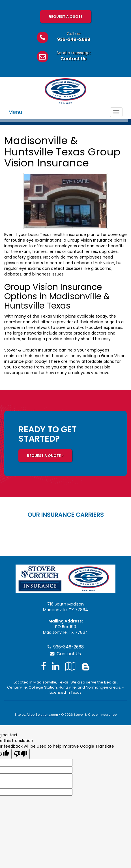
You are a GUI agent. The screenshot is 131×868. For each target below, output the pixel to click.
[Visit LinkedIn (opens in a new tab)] (56, 666)
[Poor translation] (21, 754)
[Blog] (86, 666)
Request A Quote (66, 17)
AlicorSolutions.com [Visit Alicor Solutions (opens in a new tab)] (42, 715)
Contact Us (74, 59)
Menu (15, 112)
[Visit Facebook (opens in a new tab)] (44, 666)
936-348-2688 (74, 39)
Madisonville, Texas (51, 682)
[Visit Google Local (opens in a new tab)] (70, 666)
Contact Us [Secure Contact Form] (65, 654)
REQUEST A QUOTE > (45, 456)
